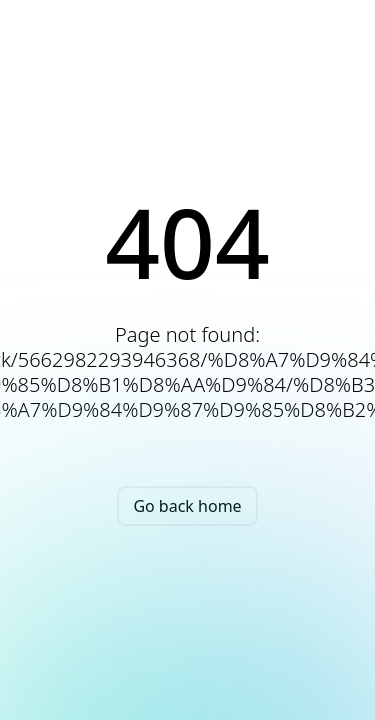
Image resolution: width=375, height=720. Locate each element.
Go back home (187, 506)
